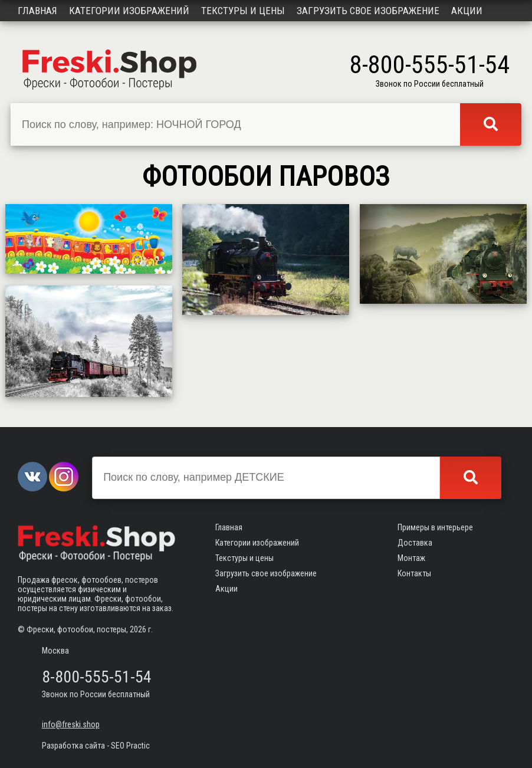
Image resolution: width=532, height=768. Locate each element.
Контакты (414, 573)
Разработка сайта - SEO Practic (96, 746)
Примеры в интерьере (435, 527)
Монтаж (411, 558)
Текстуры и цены (243, 11)
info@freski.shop (71, 724)
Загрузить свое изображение (368, 11)
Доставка (415, 543)
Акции (467, 11)
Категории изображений (129, 11)
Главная (37, 11)
